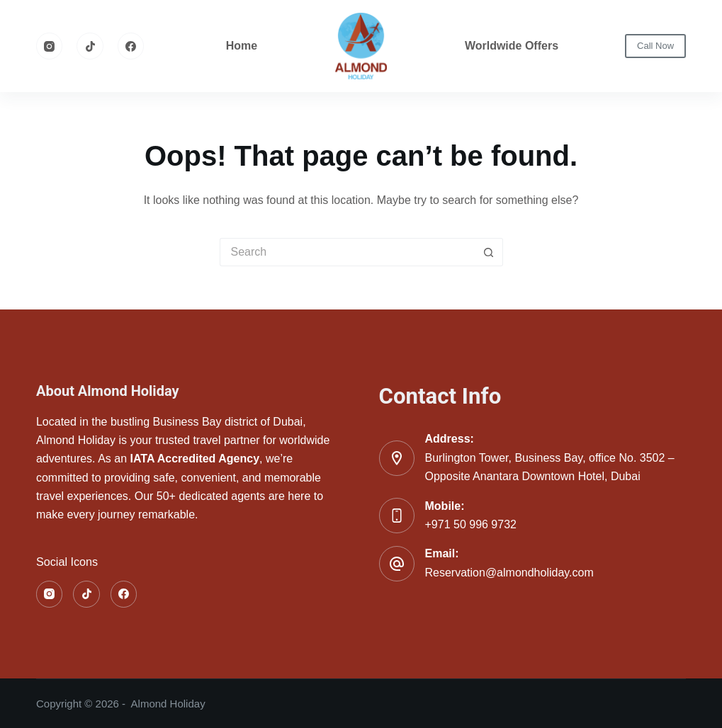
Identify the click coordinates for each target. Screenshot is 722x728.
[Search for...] (347, 252)
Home (242, 46)
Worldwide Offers (512, 46)
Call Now (655, 46)
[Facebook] (131, 46)
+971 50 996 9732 (471, 524)
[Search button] (489, 252)
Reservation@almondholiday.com (509, 573)
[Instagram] (50, 46)
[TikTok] (90, 46)
